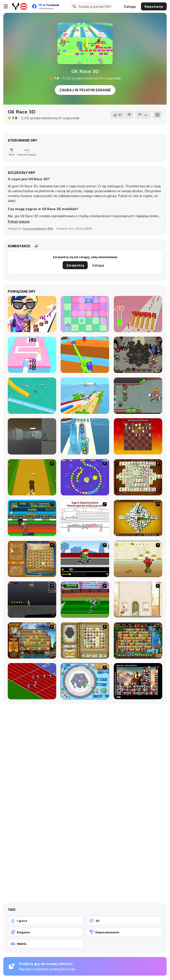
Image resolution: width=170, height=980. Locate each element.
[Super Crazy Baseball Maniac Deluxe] (85, 518)
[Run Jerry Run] (138, 559)
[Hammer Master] (138, 314)
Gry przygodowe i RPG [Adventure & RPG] (38, 228)
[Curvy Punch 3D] (85, 355)
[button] (19, 222)
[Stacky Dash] (32, 355)
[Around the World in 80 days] (32, 641)
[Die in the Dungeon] (138, 355)
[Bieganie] (46, 932)
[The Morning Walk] (138, 600)
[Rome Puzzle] (138, 641)
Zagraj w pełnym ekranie (85, 90)
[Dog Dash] (32, 477)
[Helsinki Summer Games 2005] (32, 518)
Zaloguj (130, 7)
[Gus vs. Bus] (85, 559)
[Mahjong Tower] (138, 518)
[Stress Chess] (138, 436)
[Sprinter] (32, 681)
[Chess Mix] (85, 314)
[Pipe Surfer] (85, 436)
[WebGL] (46, 944)
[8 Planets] (85, 477)
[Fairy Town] (85, 681)
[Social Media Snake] (32, 396)
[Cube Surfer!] (32, 314)
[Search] (74, 6)
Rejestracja (154, 7)
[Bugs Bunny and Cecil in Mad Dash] (85, 600)
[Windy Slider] (85, 396)
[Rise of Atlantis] (32, 559)
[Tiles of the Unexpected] (138, 681)
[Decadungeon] (138, 396)
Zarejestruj (75, 265)
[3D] (124, 921)
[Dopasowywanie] (124, 932)
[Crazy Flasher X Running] (32, 600)
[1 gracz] (46, 921)
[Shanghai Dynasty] (138, 477)
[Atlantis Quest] (85, 641)
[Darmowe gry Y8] (20, 6)
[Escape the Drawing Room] (32, 436)
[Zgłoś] (143, 115)
